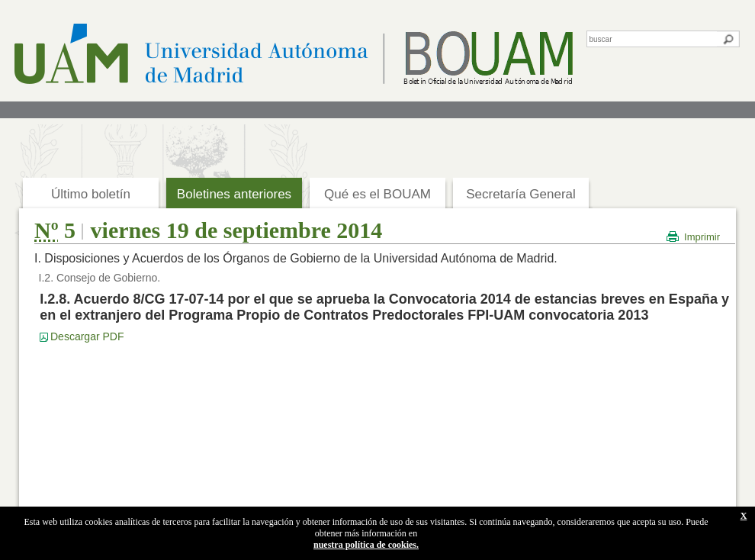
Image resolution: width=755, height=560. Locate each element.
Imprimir (702, 237)
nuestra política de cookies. (366, 545)
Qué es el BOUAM (377, 194)
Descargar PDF (87, 336)
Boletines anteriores (234, 194)
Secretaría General (521, 194)
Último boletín (91, 194)
